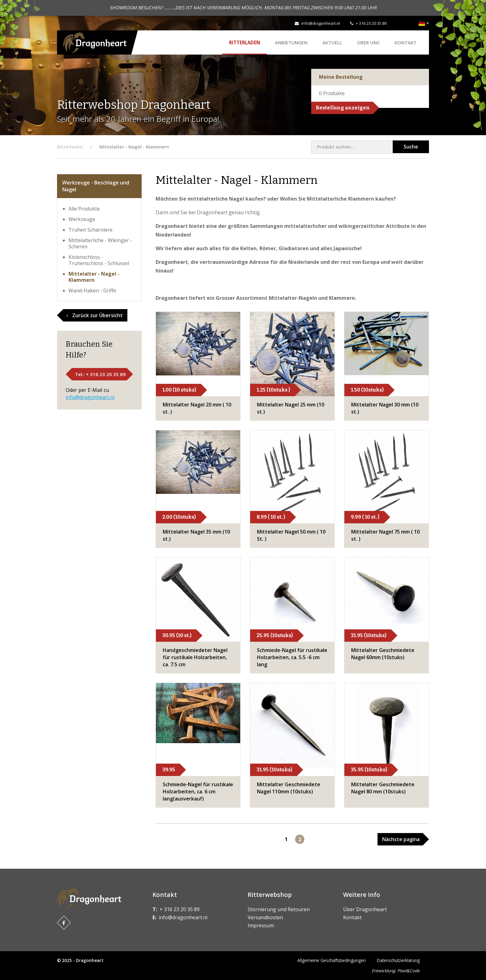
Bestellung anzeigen (343, 108)
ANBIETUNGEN (291, 42)
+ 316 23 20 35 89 (371, 23)
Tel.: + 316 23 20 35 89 (100, 374)
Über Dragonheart (365, 909)
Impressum (261, 925)
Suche (411, 147)
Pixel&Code (409, 971)
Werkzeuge (82, 219)
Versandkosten (265, 917)
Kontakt (406, 42)
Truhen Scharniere (91, 230)
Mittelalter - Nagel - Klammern (94, 277)
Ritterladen (245, 42)
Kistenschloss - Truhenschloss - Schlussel (99, 260)
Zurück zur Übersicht (95, 315)
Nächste (401, 839)
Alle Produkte (84, 209)
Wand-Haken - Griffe (92, 290)
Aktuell (332, 42)
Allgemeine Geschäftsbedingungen (331, 960)
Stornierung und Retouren (279, 909)
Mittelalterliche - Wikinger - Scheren (100, 243)
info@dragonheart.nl (321, 23)
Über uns (368, 42)
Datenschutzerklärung (398, 960)
